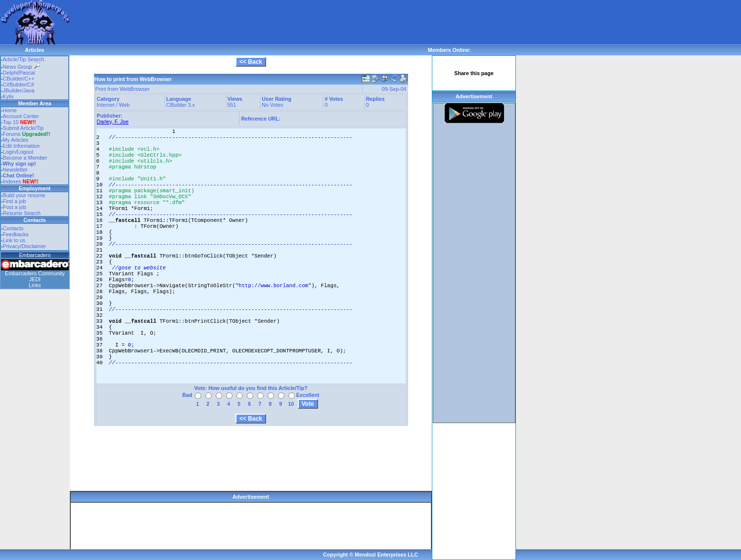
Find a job (15, 201)
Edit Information (22, 146)
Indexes (12, 181)
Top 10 (11, 122)
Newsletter (15, 170)
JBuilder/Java (19, 90)
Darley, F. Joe (113, 122)
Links (35, 285)
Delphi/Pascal (19, 73)
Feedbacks (16, 234)
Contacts (13, 228)
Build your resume (24, 195)
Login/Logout (18, 152)
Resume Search (22, 213)
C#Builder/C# (19, 85)
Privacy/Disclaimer (25, 246)
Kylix (9, 96)
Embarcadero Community (35, 273)
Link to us (14, 240)
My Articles (16, 140)
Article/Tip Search (24, 59)
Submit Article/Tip (23, 128)
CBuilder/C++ (19, 79)
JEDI (35, 279)
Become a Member (25, 158)
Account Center (21, 116)
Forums (27, 134)
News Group (22, 67)
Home (10, 110)
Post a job (15, 207)
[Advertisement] (249, 22)
